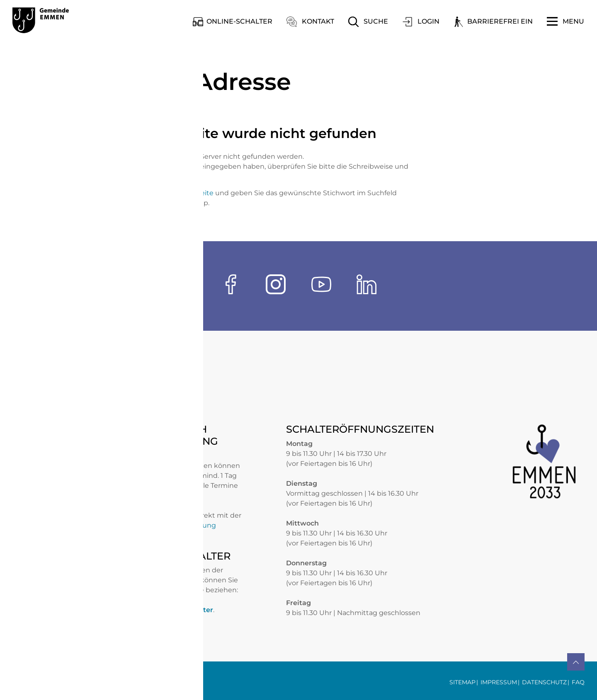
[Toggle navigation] (565, 22)
